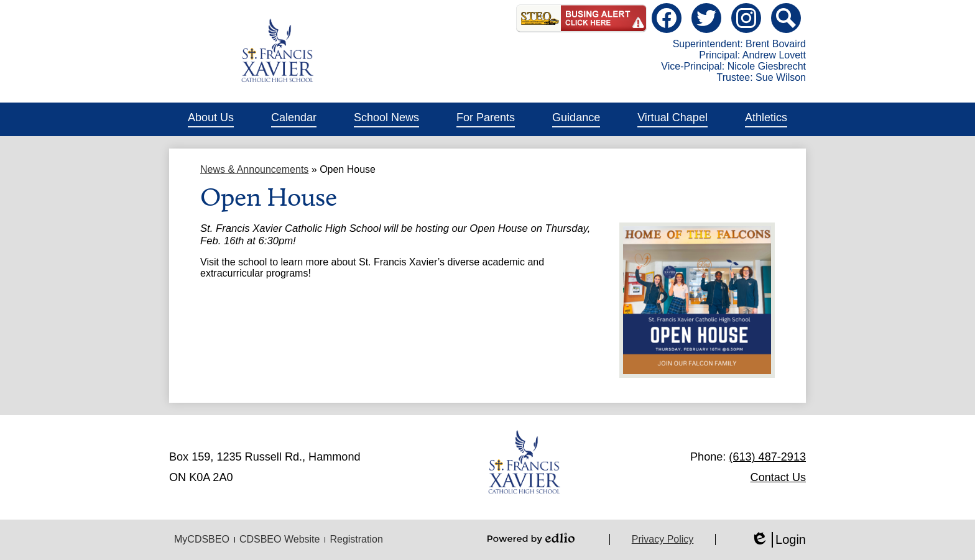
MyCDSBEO (202, 539)
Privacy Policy (663, 539)
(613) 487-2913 (767, 457)
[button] (211, 119)
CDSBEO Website (280, 539)
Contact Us (778, 477)
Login (778, 540)
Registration (356, 539)
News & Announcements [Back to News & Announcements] (254, 169)
